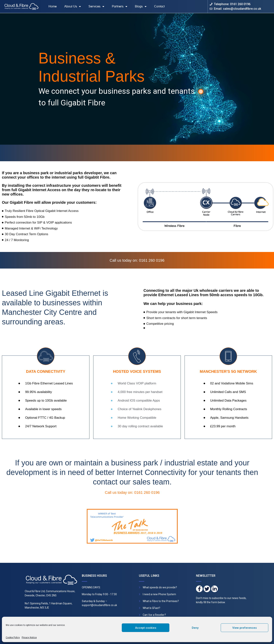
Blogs (141, 6)
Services (96, 6)
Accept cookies (146, 628)
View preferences (245, 628)
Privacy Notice (29, 638)
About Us (73, 6)
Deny (195, 628)
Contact (159, 6)
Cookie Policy (13, 638)
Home (53, 6)
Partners (120, 6)
